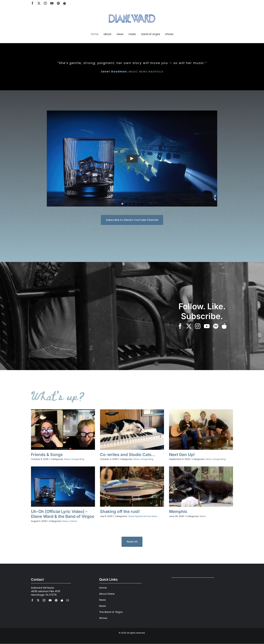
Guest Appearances (139, 516)
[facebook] (32, 3)
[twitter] (39, 3)
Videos (73, 521)
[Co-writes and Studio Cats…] (132, 429)
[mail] (68, 600)
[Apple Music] (64, 3)
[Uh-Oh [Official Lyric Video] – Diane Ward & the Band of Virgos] (63, 487)
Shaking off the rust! (120, 512)
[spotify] (58, 3)
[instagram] (45, 3)
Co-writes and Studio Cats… (128, 455)
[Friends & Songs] (63, 429)
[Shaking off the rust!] (132, 487)
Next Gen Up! (182, 455)
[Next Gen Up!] (201, 429)
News (67, 459)
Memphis (178, 512)
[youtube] (52, 3)
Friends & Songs (47, 455)
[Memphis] (201, 487)
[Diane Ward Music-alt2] (132, 12)
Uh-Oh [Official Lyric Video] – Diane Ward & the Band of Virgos (63, 514)
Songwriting (78, 459)
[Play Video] (132, 159)
